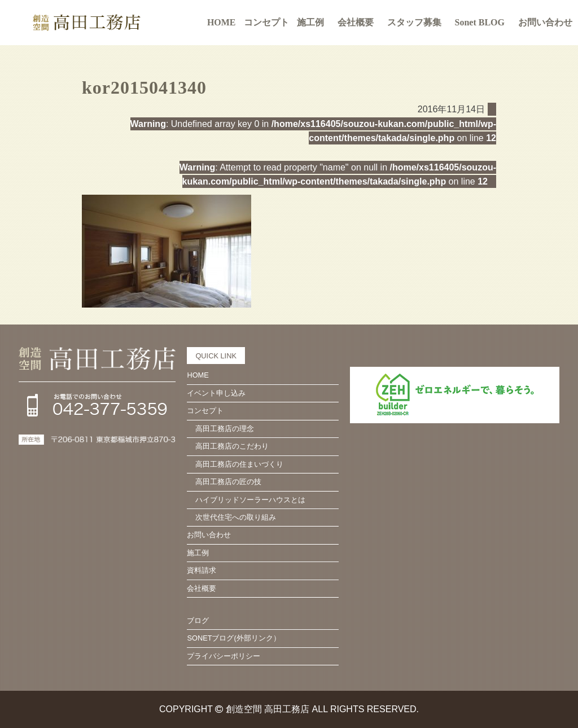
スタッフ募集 (414, 22)
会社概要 (356, 22)
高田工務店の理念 (225, 429)
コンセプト (205, 411)
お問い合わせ (545, 22)
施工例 (310, 22)
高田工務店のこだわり (232, 446)
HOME (222, 22)
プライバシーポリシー (224, 656)
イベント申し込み (216, 393)
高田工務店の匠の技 (228, 482)
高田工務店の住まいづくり (239, 464)
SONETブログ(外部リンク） (233, 638)
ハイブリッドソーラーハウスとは (250, 500)
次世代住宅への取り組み (236, 517)
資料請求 (202, 570)
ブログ (198, 620)
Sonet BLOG (480, 22)
